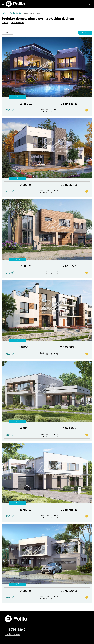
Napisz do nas (12, 634)
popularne (8, 33)
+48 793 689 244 (17, 630)
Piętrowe (5, 23)
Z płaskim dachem (17, 23)
